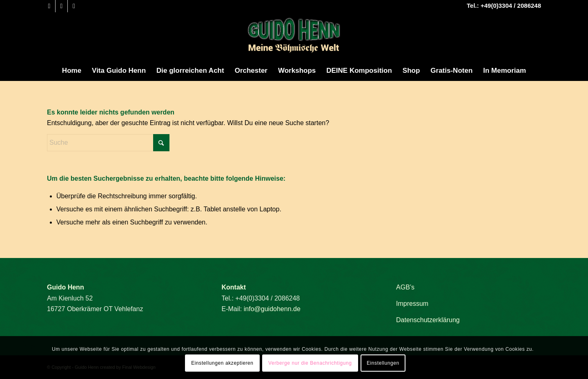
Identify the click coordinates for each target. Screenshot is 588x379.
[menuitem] (72, 71)
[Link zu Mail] (74, 6)
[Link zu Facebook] (49, 6)
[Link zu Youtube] (61, 6)
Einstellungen (383, 363)
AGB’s (405, 287)
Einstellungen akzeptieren (222, 363)
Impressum (412, 304)
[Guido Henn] (294, 36)
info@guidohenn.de (272, 309)
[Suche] (108, 143)
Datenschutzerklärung (428, 320)
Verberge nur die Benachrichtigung (310, 363)
